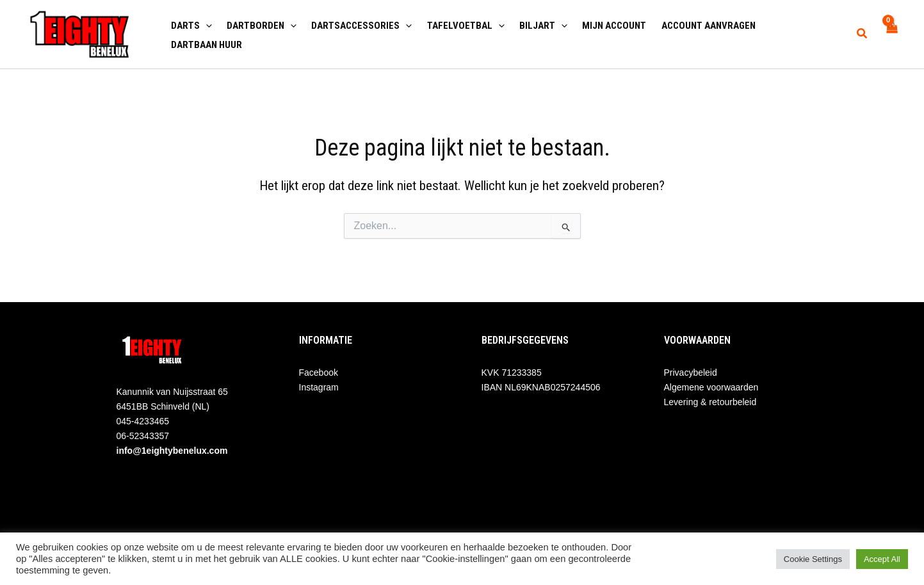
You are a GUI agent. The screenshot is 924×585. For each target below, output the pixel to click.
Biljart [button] (534, 24)
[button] (205, 24)
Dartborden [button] (258, 24)
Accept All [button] (882, 559)
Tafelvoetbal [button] (458, 24)
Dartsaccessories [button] (356, 24)
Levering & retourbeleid (710, 402)
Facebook (319, 373)
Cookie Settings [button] (813, 559)
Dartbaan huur (205, 44)
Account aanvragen (694, 24)
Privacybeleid (691, 373)
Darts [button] (190, 24)
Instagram (319, 387)
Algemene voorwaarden (711, 387)
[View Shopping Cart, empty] (892, 34)
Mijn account (603, 24)
